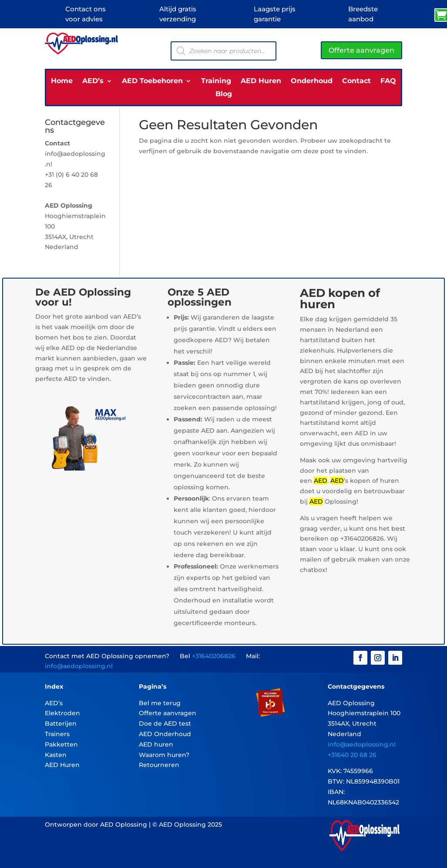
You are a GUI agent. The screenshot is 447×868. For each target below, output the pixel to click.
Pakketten (61, 744)
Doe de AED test (165, 723)
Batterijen (61, 723)
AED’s (93, 81)
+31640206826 (214, 656)
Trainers (57, 734)
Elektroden (62, 713)
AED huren (156, 744)
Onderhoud (312, 81)
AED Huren (261, 81)
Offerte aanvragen (361, 50)
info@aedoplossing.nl (79, 666)
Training (216, 81)
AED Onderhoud (165, 734)
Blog (224, 94)
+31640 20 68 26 (352, 755)
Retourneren (159, 765)
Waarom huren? (164, 755)
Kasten (56, 755)
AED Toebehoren (152, 81)
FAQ (388, 81)
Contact (356, 81)
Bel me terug (160, 703)
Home (62, 81)
